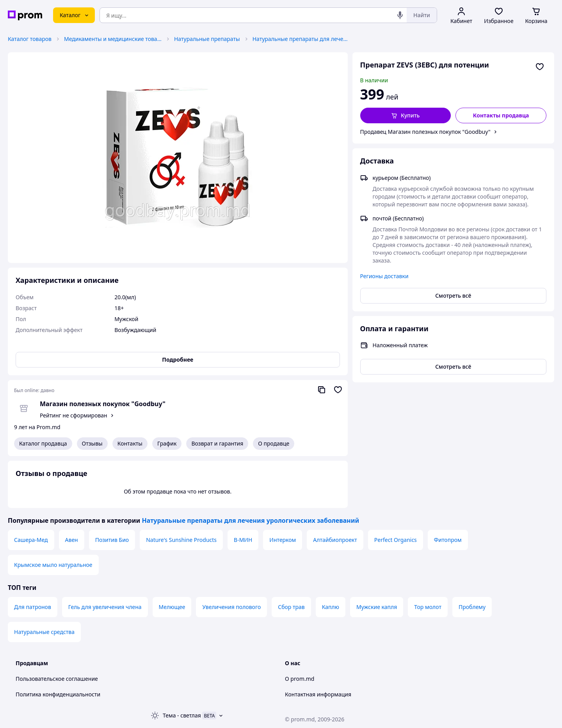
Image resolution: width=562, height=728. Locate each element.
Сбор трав (291, 607)
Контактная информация (318, 694)
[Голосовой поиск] (400, 15)
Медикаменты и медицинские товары (113, 39)
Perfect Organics (396, 540)
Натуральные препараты (207, 39)
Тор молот (428, 607)
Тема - (182, 715)
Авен (72, 540)
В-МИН (243, 540)
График (167, 443)
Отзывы (92, 443)
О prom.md (300, 679)
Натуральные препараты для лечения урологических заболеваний (301, 39)
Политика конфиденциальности (58, 694)
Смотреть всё (453, 296)
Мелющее (172, 607)
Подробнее (178, 360)
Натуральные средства (44, 632)
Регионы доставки (384, 276)
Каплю (331, 607)
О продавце (274, 443)
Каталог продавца (43, 443)
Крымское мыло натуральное (53, 565)
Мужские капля (377, 607)
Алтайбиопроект (335, 540)
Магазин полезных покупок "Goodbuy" (103, 404)
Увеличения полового (231, 607)
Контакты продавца (501, 115)
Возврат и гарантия (217, 443)
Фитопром (448, 540)
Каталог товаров (30, 39)
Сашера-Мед (31, 540)
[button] (406, 115)
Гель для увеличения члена (105, 607)
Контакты (130, 443)
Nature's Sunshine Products (181, 540)
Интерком (283, 540)
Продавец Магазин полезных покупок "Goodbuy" (425, 132)
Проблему (472, 607)
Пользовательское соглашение (57, 679)
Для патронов (33, 607)
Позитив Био (112, 540)
